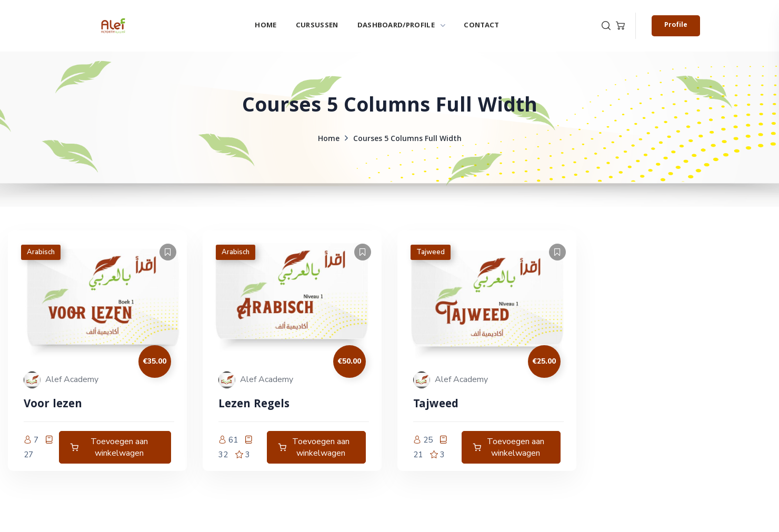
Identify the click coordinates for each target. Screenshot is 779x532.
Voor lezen (53, 405)
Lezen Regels (254, 405)
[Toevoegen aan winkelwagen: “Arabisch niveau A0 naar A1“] (115, 447)
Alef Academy (72, 379)
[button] (606, 26)
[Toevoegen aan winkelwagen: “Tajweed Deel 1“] (511, 447)
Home (329, 139)
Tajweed (431, 252)
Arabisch (41, 252)
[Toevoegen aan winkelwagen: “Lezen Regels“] (316, 447)
